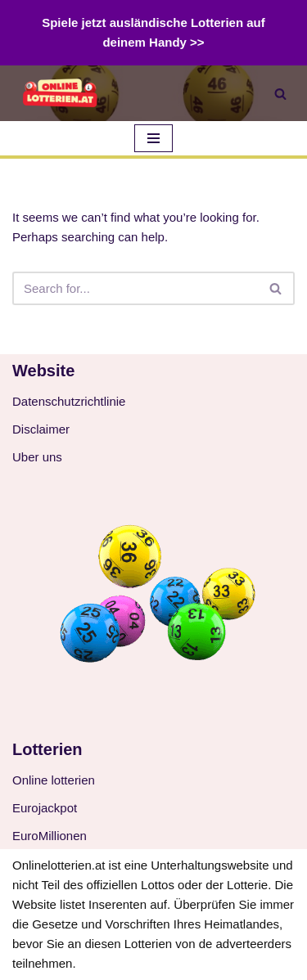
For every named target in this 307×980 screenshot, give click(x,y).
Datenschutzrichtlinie (69, 401)
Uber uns (37, 457)
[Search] (280, 94)
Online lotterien (54, 780)
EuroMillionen (50, 836)
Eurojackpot (45, 808)
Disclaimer (41, 429)
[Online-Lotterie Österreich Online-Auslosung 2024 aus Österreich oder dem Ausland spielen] (61, 93)
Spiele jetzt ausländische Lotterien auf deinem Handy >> (153, 32)
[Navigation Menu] (153, 138)
